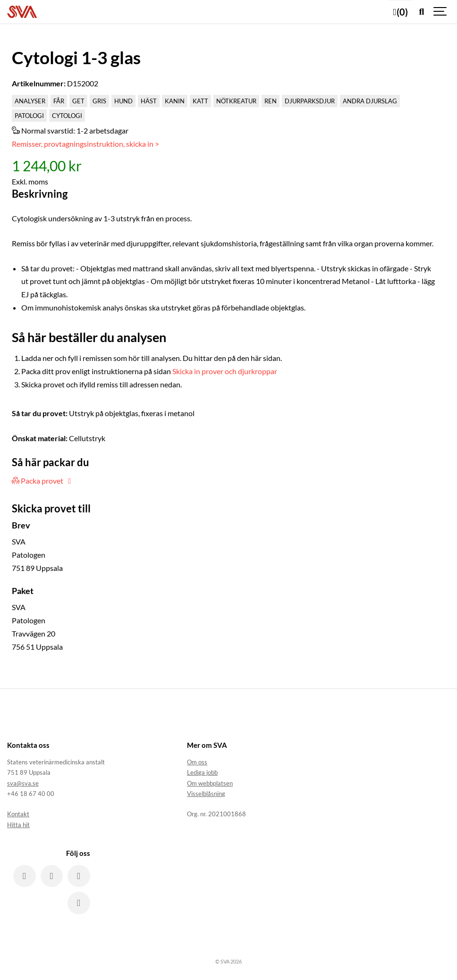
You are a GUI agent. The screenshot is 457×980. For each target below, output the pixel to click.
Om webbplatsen (210, 783)
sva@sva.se (23, 783)
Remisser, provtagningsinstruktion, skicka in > (85, 144)
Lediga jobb (202, 772)
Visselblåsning (206, 794)
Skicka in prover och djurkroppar (225, 371)
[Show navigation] (440, 12)
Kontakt (18, 814)
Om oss (197, 762)
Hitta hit (18, 825)
